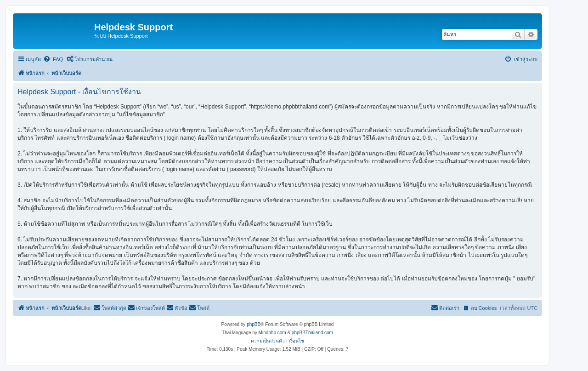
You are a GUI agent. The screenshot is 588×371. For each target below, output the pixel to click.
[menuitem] (53, 59)
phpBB (254, 324)
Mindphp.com (272, 333)
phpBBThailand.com (312, 333)
